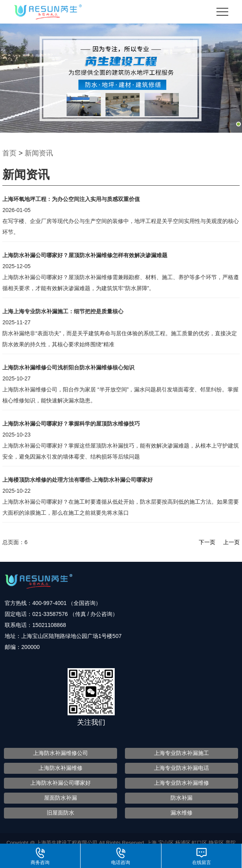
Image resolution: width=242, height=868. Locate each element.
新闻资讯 (39, 153)
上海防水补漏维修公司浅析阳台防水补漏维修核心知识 (68, 367)
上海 (152, 843)
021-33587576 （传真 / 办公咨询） (75, 614)
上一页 (231, 542)
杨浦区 (184, 843)
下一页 (207, 542)
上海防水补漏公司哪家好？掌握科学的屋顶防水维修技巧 (71, 424)
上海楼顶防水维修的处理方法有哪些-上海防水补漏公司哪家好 (78, 480)
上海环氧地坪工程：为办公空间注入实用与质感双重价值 (71, 199)
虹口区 (200, 843)
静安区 (217, 843)
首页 (9, 153)
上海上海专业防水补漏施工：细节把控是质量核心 (63, 311)
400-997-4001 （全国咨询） (67, 603)
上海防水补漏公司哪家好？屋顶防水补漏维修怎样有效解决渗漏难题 (85, 255)
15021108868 (49, 625)
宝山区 (167, 843)
